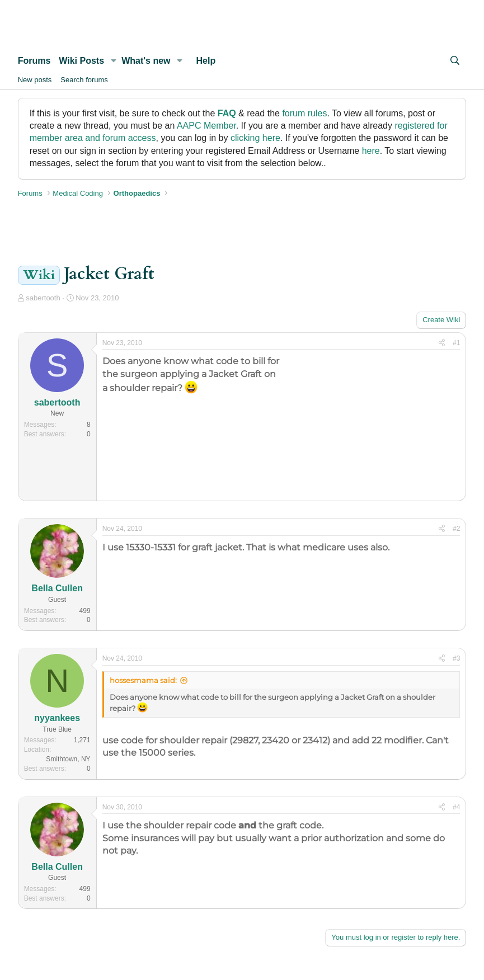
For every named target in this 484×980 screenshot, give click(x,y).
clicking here (255, 138)
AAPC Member (206, 126)
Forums (34, 61)
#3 (456, 658)
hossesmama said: (143, 680)
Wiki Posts (81, 61)
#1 (456, 343)
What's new (146, 61)
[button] (113, 61)
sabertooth (43, 298)
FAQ (227, 113)
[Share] (442, 343)
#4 (456, 807)
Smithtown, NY (68, 759)
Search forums (84, 80)
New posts (35, 80)
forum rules (304, 113)
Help (206, 61)
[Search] (455, 61)
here (371, 151)
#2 (456, 529)
